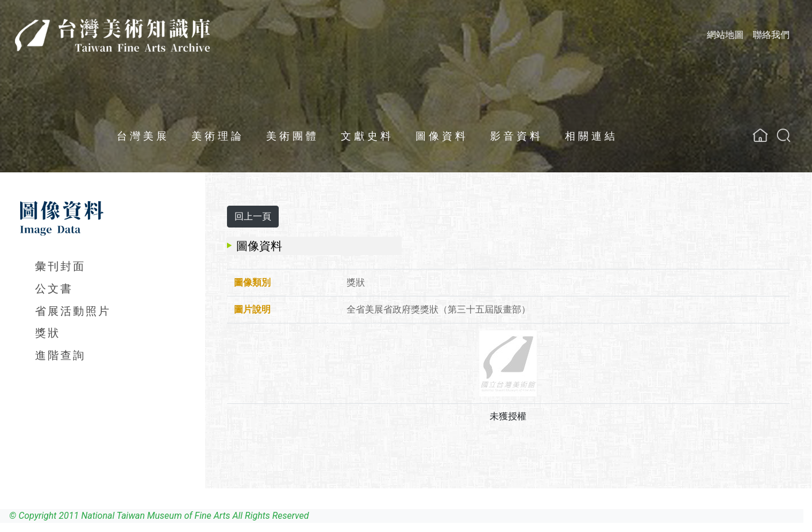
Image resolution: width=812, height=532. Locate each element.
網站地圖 (725, 35)
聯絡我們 (771, 35)
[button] (784, 135)
